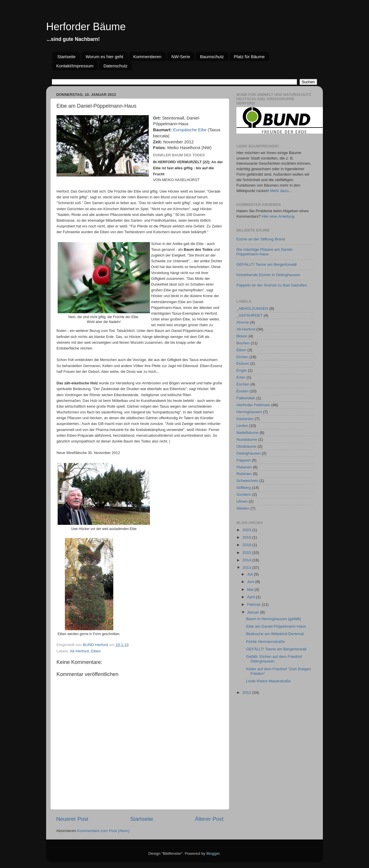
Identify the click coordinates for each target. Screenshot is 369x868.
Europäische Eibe (190, 130)
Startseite (66, 57)
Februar (254, 604)
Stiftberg (244, 488)
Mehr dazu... (281, 191)
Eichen (242, 357)
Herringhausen (249, 412)
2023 (247, 530)
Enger (242, 370)
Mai (251, 589)
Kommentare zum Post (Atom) (103, 831)
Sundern (244, 494)
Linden (242, 426)
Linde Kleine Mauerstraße (269, 681)
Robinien (244, 474)
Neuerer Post (72, 819)
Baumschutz (212, 57)
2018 (247, 545)
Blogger (213, 853)
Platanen (244, 467)
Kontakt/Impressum (75, 66)
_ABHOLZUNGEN (252, 308)
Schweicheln (247, 481)
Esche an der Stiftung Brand (261, 239)
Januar (254, 612)
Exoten (242, 391)
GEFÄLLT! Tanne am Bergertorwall (267, 264)
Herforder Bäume (86, 27)
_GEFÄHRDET (250, 315)
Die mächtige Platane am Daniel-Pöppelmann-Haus (265, 252)
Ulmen (242, 501)
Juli (251, 574)
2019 (247, 537)
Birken (242, 336)
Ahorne (243, 322)
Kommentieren (147, 57)
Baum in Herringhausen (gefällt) (274, 619)
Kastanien (245, 419)
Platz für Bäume (249, 57)
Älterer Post (209, 819)
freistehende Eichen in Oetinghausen (268, 275)
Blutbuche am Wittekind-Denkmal (275, 634)
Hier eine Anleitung (278, 216)
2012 (247, 693)
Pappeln (244, 460)
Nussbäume (247, 439)
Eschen (243, 384)
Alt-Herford (79, 651)
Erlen (241, 377)
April (252, 597)
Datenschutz (115, 66)
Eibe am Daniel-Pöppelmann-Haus (276, 626)
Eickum (243, 363)
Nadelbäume (247, 433)
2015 (247, 553)
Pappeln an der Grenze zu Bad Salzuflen (272, 285)
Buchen (243, 343)
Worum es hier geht (105, 57)
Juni (251, 582)
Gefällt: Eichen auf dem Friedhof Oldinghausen (274, 659)
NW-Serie (181, 57)
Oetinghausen (248, 453)
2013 (247, 568)
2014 (247, 560)
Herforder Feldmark (253, 405)
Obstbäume (246, 446)
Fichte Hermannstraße (266, 642)
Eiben (96, 651)
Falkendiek (246, 398)
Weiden (243, 508)
